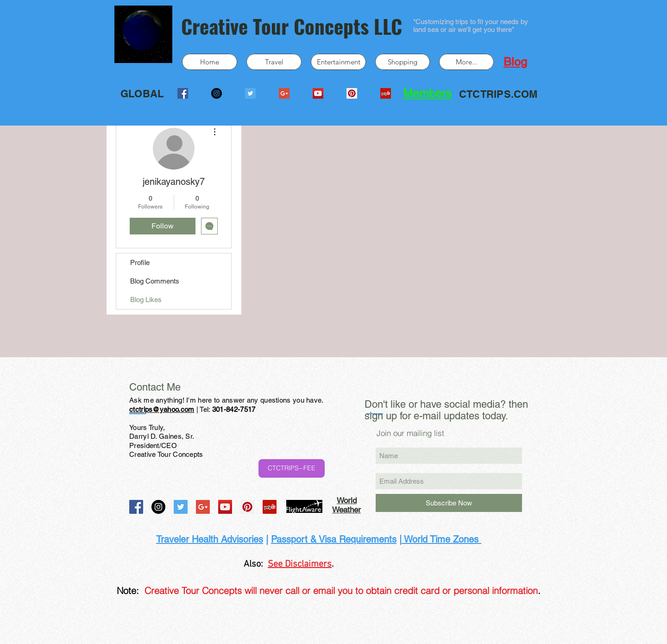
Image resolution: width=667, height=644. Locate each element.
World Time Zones (441, 539)
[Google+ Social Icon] (284, 93)
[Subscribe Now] (449, 503)
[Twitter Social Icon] (250, 93)
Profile (140, 262)
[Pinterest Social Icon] (352, 93)
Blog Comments (155, 281)
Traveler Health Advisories (210, 539)
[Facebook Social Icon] (183, 93)
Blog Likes (146, 300)
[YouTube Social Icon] (318, 93)
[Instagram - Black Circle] (217, 93)
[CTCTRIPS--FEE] (292, 468)
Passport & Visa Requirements (334, 539)
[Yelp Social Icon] (386, 93)
